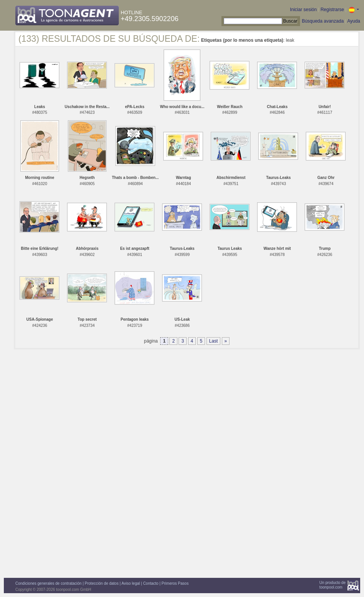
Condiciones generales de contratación (48, 583)
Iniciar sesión (303, 10)
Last (214, 341)
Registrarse (332, 10)
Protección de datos (102, 583)
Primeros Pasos (175, 583)
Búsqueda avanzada (323, 21)
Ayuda (354, 21)
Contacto (151, 583)
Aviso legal (131, 583)
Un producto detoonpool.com (333, 585)
